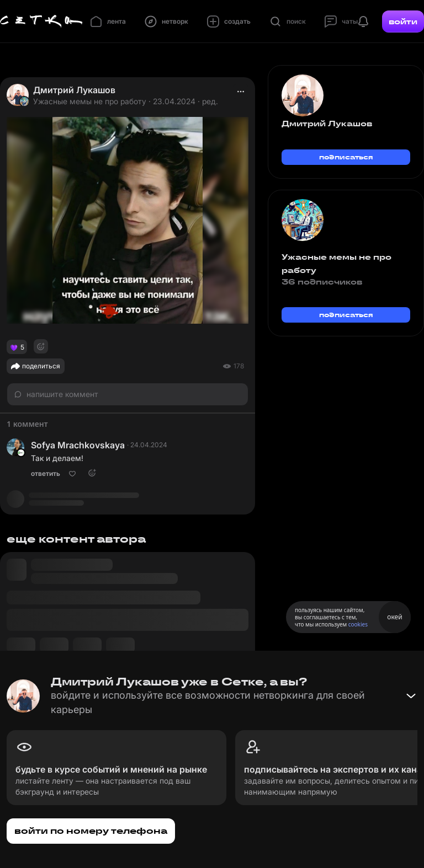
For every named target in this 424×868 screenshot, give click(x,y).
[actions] (241, 92)
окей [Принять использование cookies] (394, 617)
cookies (358, 624)
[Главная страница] (41, 22)
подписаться (346, 157)
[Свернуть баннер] (411, 696)
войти (403, 22)
